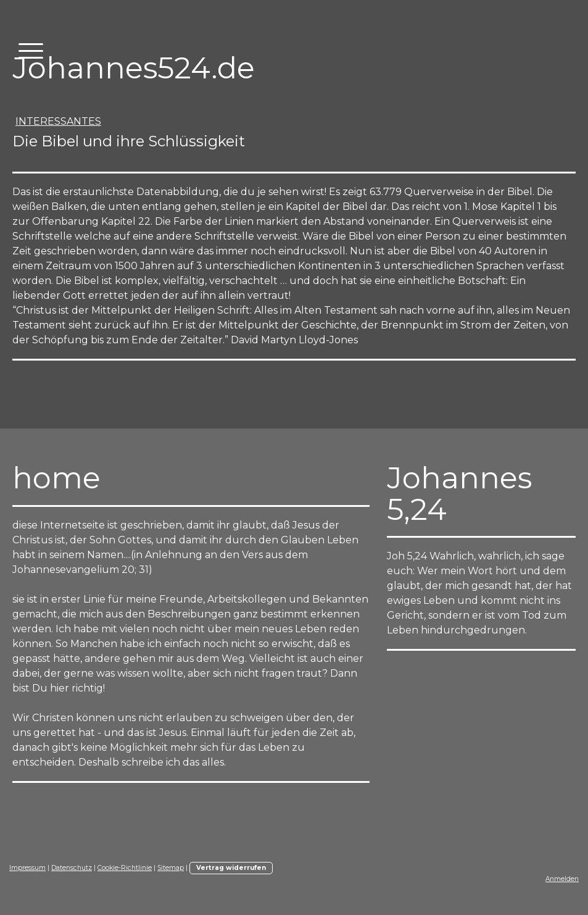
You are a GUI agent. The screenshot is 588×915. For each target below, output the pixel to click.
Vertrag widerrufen (231, 868)
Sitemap (171, 868)
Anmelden (562, 879)
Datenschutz (72, 868)
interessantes (58, 121)
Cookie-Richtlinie (125, 868)
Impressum (27, 868)
